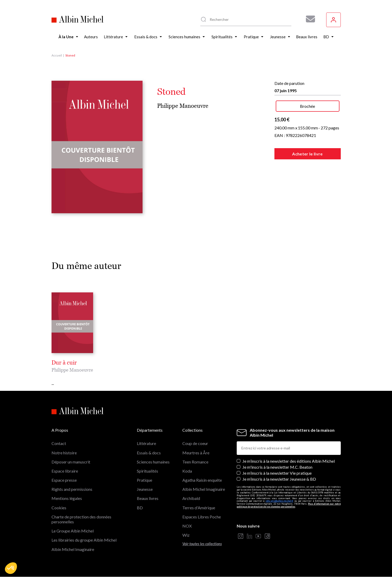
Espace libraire (65, 471)
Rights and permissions (72, 489)
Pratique (144, 480)
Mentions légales (67, 498)
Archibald (191, 498)
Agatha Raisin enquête (202, 480)
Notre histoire (64, 453)
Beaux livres (148, 498)
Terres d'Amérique (199, 508)
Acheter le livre (307, 154)
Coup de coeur (195, 443)
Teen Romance (195, 462)
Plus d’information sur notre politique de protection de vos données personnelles (289, 505)
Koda (187, 471)
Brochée (307, 106)
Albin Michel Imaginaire (73, 549)
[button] (11, 568)
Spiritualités (147, 471)
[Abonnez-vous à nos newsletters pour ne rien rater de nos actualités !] (309, 19)
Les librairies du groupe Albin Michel (84, 540)
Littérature (146, 443)
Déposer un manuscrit (71, 462)
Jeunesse (145, 489)
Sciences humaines (153, 462)
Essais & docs (149, 453)
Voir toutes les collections (202, 544)
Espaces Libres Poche (202, 517)
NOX (187, 526)
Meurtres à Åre (196, 453)
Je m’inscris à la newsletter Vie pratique (277, 473)
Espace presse (64, 480)
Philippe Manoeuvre (183, 106)
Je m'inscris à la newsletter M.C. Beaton (277, 467)
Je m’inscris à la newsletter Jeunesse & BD (279, 479)
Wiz (186, 535)
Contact (59, 443)
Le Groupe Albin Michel (73, 531)
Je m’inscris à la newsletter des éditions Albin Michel (289, 461)
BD (140, 508)
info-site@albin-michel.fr (279, 501)
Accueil (57, 55)
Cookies (59, 508)
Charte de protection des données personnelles (81, 519)
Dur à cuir (64, 363)
